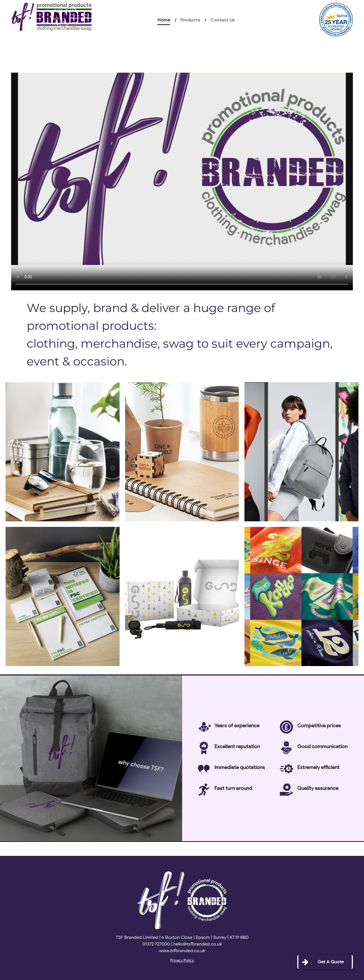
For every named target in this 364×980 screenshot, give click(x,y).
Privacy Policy (182, 960)
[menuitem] (165, 20)
